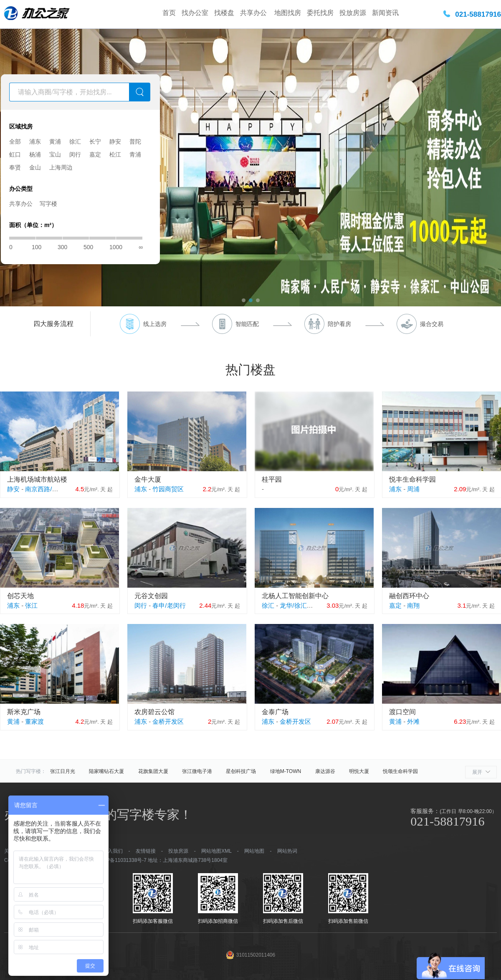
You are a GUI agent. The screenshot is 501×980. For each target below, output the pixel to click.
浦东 (35, 141)
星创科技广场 (241, 771)
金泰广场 (275, 712)
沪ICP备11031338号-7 (121, 860)
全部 (15, 141)
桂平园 (272, 479)
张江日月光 (63, 771)
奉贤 (15, 167)
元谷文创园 (151, 596)
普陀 (135, 141)
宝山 (55, 154)
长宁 (95, 141)
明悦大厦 (359, 771)
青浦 (135, 154)
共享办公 (254, 13)
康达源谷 (325, 771)
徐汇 (75, 141)
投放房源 (353, 13)
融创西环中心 (409, 596)
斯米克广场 (24, 712)
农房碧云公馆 (154, 712)
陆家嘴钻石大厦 (106, 771)
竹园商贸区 (168, 489)
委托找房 (320, 13)
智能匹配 (247, 324)
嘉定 (95, 154)
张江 (31, 605)
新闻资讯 (385, 13)
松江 (115, 154)
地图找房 (288, 13)
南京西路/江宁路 (48, 489)
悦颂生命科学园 (400, 771)
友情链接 (146, 851)
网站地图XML (216, 851)
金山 (35, 167)
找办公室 (195, 13)
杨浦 (35, 154)
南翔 (413, 605)
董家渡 (34, 721)
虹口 (15, 154)
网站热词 (287, 851)
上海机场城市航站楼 (37, 479)
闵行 (75, 154)
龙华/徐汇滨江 (299, 605)
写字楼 (48, 204)
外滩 (413, 721)
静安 (115, 141)
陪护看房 (339, 324)
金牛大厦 (148, 479)
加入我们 (113, 851)
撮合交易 (432, 324)
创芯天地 (20, 596)
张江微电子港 (197, 771)
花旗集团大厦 (153, 771)
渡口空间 (402, 712)
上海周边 (61, 167)
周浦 (413, 489)
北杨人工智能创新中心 (295, 596)
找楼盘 (224, 13)
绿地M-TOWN (286, 771)
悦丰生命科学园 (412, 479)
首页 (169, 13)
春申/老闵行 (169, 605)
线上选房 (155, 324)
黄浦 (55, 141)
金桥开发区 (168, 721)
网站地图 (254, 851)
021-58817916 (478, 14)
